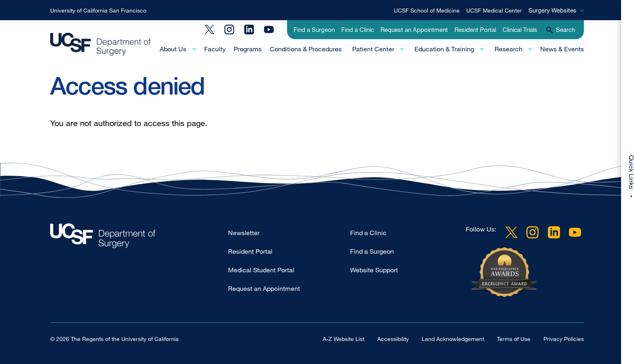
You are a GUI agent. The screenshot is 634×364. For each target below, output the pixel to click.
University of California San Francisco (98, 10)
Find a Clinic (358, 29)
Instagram (229, 29)
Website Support (374, 270)
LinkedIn (249, 29)
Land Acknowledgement (453, 339)
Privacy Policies (564, 339)
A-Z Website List (343, 339)
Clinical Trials (520, 29)
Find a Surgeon (314, 29)
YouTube (269, 29)
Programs (248, 49)
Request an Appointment (414, 29)
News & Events (562, 49)
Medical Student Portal (261, 270)
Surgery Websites (553, 10)
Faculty (215, 49)
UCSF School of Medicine (427, 10)
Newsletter (244, 233)
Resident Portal (475, 29)
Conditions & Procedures (306, 49)
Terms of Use (514, 339)
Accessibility (393, 339)
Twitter (209, 29)
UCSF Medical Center (494, 10)
